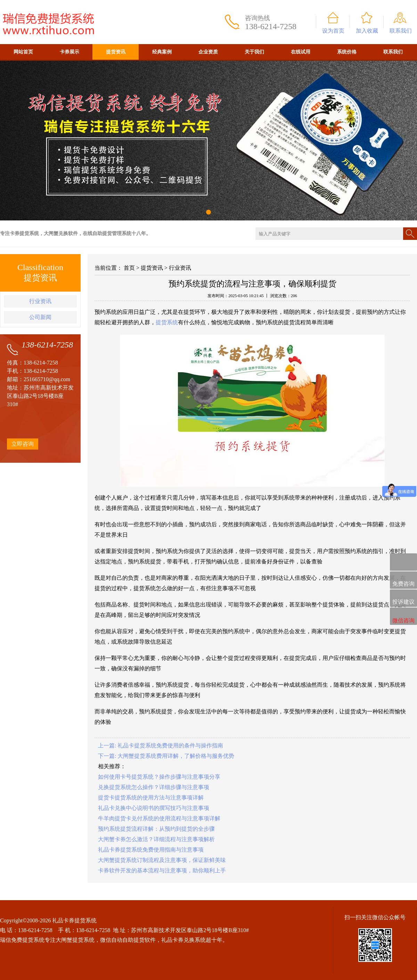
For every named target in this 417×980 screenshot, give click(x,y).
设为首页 (333, 31)
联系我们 (401, 31)
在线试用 (301, 52)
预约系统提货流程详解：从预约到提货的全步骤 (156, 829)
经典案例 (162, 52)
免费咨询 (403, 581)
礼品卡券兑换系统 (183, 940)
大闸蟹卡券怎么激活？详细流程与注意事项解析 (156, 839)
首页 (129, 268)
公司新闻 (40, 317)
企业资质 (208, 52)
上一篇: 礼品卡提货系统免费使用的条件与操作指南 (161, 746)
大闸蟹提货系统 (75, 940)
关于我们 (254, 52)
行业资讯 (40, 301)
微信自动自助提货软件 (128, 940)
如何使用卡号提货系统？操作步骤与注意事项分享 (159, 777)
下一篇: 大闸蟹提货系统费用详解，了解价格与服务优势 (166, 756)
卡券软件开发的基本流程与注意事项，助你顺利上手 (162, 870)
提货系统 (167, 322)
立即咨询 (23, 444)
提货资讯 (116, 52)
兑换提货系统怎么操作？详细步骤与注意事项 (154, 787)
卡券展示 (69, 52)
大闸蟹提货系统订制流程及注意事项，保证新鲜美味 (162, 860)
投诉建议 (403, 598)
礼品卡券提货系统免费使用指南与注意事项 (151, 850)
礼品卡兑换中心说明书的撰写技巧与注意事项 (154, 808)
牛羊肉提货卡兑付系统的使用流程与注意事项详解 (159, 818)
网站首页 (23, 52)
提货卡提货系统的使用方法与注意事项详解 (151, 798)
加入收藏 (367, 31)
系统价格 (347, 52)
